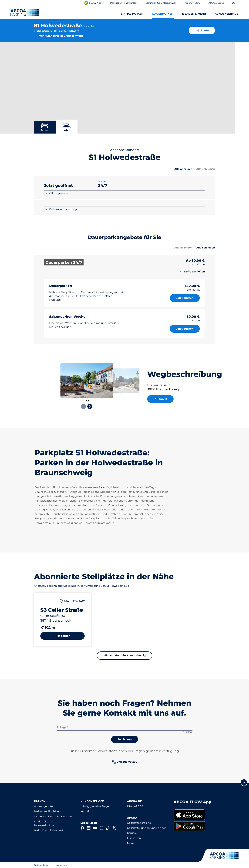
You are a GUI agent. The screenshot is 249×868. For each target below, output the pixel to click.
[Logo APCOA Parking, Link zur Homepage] (25, 12)
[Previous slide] (84, 406)
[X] (114, 828)
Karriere (132, 833)
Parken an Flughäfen (47, 811)
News (131, 843)
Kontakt (86, 811)
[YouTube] (95, 828)
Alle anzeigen (183, 169)
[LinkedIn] (89, 828)
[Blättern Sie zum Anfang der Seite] (244, 782)
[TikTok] (108, 828)
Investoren (134, 838)
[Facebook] (82, 828)
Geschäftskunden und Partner (146, 828)
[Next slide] (90, 406)
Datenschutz (41, 865)
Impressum (62, 865)
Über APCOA (135, 806)
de (235, 3)
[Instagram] (101, 828)
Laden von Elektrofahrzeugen (53, 816)
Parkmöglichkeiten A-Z (49, 830)
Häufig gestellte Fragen (96, 806)
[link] (125, 762)
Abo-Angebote (43, 806)
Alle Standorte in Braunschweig (124, 655)
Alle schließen (206, 169)
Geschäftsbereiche (139, 823)
